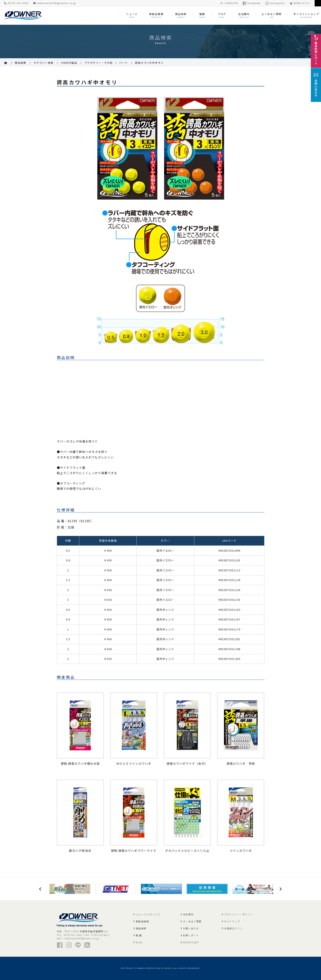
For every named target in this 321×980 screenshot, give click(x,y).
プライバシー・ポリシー (239, 914)
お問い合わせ (191, 928)
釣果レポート (191, 935)
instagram (275, 3)
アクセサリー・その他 (99, 63)
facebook (252, 3)
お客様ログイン (233, 928)
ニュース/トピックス (148, 914)
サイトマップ (232, 921)
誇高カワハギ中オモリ (149, 63)
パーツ (123, 63)
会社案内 (188, 914)
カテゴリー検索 (44, 63)
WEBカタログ (300, 3)
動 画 (139, 935)
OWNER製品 (69, 63)
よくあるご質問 (192, 921)
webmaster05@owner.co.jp (55, 3)
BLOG (139, 942)
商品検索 (21, 63)
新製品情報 (142, 921)
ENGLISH (232, 3)
